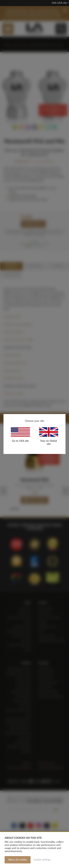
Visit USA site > (60, 3)
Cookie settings (42, 860)
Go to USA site (20, 441)
